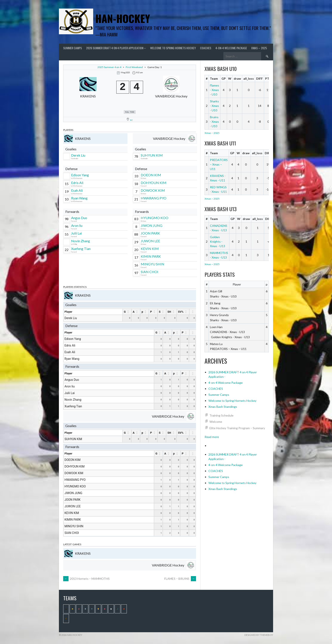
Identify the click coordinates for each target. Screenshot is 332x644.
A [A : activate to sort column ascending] (134, 312)
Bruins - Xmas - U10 (214, 122)
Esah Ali (77, 190)
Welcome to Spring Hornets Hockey (173, 48)
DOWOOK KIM (153, 190)
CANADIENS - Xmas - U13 (219, 228)
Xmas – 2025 (259, 48)
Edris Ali (77, 183)
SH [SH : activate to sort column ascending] (169, 312)
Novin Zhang (81, 241)
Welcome (216, 422)
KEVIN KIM (150, 249)
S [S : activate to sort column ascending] (160, 312)
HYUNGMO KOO (155, 218)
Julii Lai (76, 233)
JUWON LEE (150, 241)
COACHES (206, 48)
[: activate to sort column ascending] (193, 312)
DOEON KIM (151, 175)
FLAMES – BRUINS (180, 579)
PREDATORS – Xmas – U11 (219, 164)
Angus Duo (79, 218)
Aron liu (77, 225)
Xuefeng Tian (81, 249)
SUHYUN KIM (152, 155)
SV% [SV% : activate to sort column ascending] (181, 312)
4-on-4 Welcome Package (231, 48)
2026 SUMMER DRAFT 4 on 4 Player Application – (116, 48)
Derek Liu (78, 155)
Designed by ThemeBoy (259, 635)
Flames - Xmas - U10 (215, 90)
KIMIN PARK (151, 256)
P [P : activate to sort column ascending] (151, 312)
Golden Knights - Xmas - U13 (218, 241)
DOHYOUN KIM (154, 183)
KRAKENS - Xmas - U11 (218, 178)
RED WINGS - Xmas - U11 (218, 189)
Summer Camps (73, 48)
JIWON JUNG (152, 225)
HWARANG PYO (154, 198)
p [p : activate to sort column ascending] (142, 312)
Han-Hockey (123, 18)
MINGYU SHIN (153, 264)
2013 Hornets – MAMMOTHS (86, 579)
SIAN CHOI (150, 272)
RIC (131, 120)
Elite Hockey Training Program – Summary (237, 428)
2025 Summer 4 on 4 (109, 67)
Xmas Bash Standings (223, 407)
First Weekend (134, 67)
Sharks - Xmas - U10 (214, 106)
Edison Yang (80, 175)
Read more (212, 437)
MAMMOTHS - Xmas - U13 (219, 255)
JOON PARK (150, 233)
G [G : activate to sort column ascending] (125, 312)
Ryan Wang (79, 198)
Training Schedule (221, 415)
